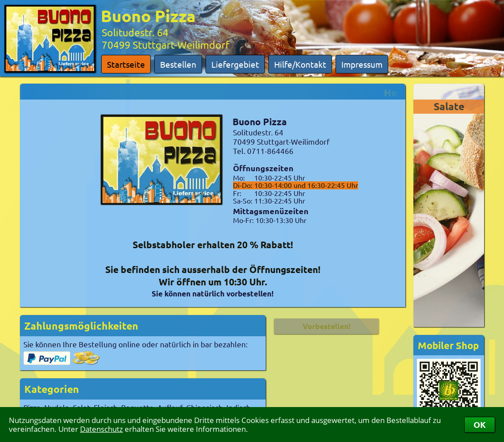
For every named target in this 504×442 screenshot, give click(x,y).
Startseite (126, 64)
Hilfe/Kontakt (300, 64)
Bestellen (178, 64)
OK (480, 425)
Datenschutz (101, 429)
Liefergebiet (235, 64)
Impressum (362, 64)
